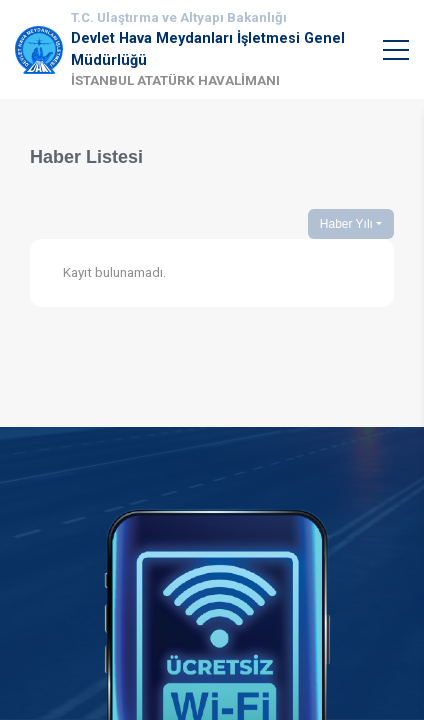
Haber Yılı (346, 224)
